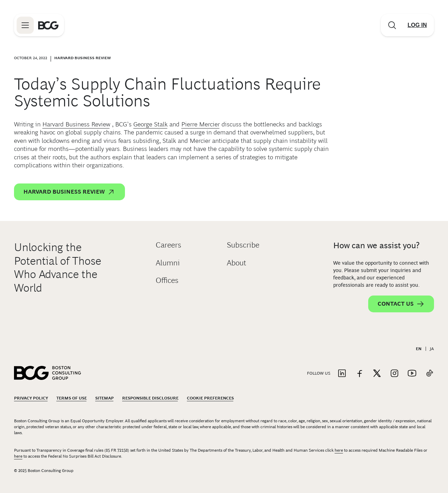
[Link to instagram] (394, 374)
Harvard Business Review (76, 124)
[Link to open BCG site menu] (25, 25)
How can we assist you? (376, 245)
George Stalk (150, 124)
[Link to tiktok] (429, 374)
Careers (169, 245)
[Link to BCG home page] (48, 25)
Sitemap (104, 398)
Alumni (168, 263)
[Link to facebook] (359, 374)
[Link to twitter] (377, 374)
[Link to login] (417, 25)
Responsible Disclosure (150, 398)
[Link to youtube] (412, 374)
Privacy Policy (31, 398)
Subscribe (243, 245)
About (236, 263)
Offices (167, 280)
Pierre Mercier (201, 124)
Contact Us (401, 304)
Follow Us (319, 373)
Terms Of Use (72, 398)
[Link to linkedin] (342, 374)
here (339, 450)
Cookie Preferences (210, 398)
